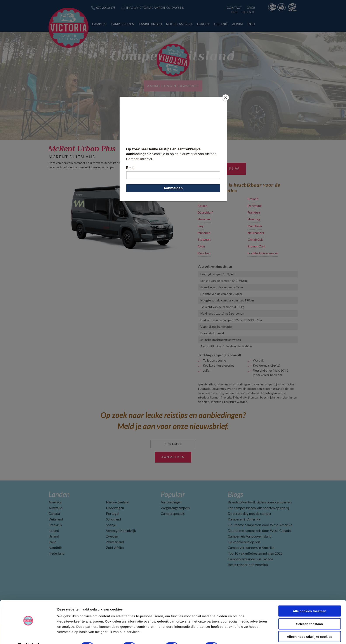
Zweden (112, 536)
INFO (251, 24)
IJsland (54, 536)
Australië (55, 508)
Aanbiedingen (171, 502)
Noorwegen (115, 508)
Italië (52, 542)
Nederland (57, 553)
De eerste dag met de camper (250, 513)
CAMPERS (99, 24)
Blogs (235, 494)
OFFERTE (248, 12)
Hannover (204, 219)
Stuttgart (204, 239)
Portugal (113, 513)
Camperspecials (173, 513)
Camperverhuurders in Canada (250, 559)
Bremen (253, 199)
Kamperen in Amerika (244, 519)
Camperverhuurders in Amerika (251, 547)
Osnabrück (255, 239)
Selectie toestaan (310, 613)
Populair (173, 494)
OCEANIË (221, 24)
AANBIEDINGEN (150, 24)
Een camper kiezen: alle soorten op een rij (258, 508)
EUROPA (203, 24)
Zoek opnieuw (222, 169)
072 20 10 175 (106, 8)
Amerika (55, 502)
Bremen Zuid (256, 246)
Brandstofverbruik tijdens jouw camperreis (260, 502)
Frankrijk (55, 525)
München (204, 233)
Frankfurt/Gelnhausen (263, 253)
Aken (201, 246)
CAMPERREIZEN (123, 24)
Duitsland (56, 519)
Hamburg (254, 219)
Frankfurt (254, 212)
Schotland (113, 519)
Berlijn (202, 199)
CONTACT (234, 8)
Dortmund (255, 206)
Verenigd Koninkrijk (121, 530)
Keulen (203, 206)
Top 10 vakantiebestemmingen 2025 (255, 553)
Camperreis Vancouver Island (250, 536)
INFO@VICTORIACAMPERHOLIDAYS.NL (155, 8)
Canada (54, 513)
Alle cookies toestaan (309, 600)
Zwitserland (115, 542)
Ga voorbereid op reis (244, 542)
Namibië (55, 547)
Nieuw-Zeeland (118, 502)
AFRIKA (238, 24)
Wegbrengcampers (175, 508)
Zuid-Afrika (115, 547)
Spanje (111, 525)
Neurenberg (256, 233)
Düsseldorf (205, 212)
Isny (201, 226)
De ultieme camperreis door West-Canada (259, 530)
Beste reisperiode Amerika (248, 565)
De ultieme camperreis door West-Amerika (260, 525)
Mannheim (255, 226)
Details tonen (236, 635)
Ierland (54, 530)
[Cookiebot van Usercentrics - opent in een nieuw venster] (28, 635)
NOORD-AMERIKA (179, 24)
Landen (59, 494)
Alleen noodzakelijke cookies (309, 626)
